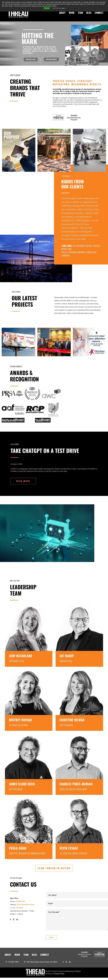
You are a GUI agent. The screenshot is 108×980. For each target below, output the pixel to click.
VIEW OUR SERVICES (53, 60)
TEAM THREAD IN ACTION (54, 868)
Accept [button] (47, 8)
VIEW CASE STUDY (30, 60)
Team (80, 13)
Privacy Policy (59, 976)
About (62, 13)
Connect (99, 13)
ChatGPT (14, 469)
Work (72, 13)
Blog (89, 13)
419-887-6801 (13, 964)
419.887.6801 (21, 901)
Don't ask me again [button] (59, 8)
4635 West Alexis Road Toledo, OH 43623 (42, 964)
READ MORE (23, 481)
